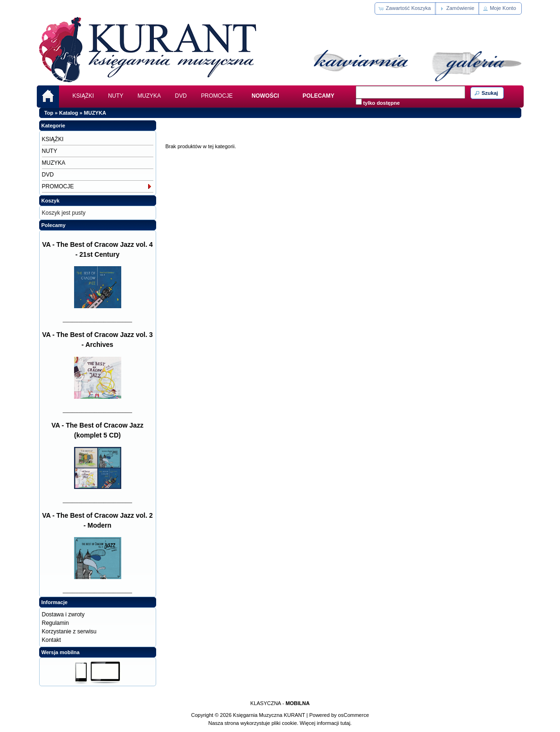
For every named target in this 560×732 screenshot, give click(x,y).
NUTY (116, 96)
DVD (181, 96)
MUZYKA (149, 96)
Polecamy (54, 225)
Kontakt (52, 640)
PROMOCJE (217, 96)
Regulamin (55, 623)
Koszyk (51, 201)
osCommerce (354, 715)
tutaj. (346, 723)
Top (49, 113)
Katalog (68, 113)
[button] (405, 8)
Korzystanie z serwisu (69, 631)
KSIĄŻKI (84, 96)
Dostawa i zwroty (63, 614)
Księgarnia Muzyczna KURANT (269, 715)
